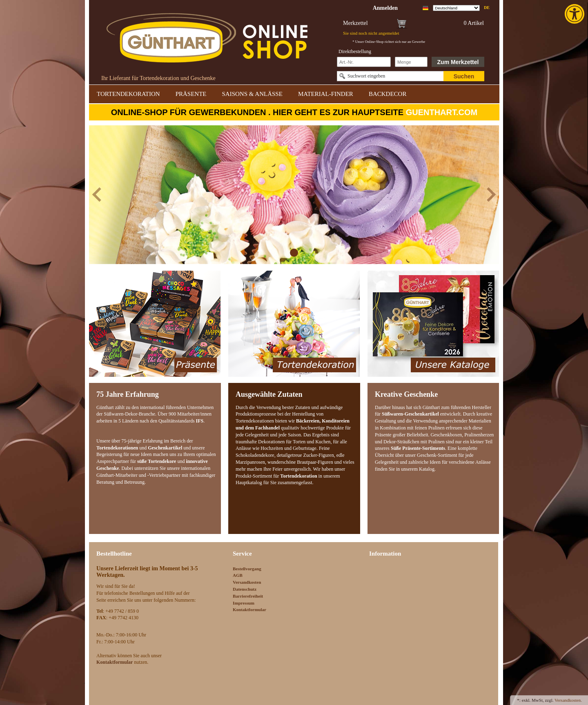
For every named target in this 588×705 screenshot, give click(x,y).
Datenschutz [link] (245, 589)
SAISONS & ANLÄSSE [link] (252, 94)
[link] (575, 14)
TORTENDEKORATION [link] (128, 94)
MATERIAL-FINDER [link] (326, 94)
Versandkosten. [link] (568, 700)
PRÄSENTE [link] (191, 94)
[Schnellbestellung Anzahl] (411, 62)
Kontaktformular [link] (249, 609)
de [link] (487, 8)
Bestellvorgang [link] (247, 569)
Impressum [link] (244, 603)
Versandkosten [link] (247, 582)
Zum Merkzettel (458, 62)
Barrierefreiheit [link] (248, 596)
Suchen (464, 76)
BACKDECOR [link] (388, 94)
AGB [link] (238, 575)
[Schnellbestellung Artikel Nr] (364, 62)
